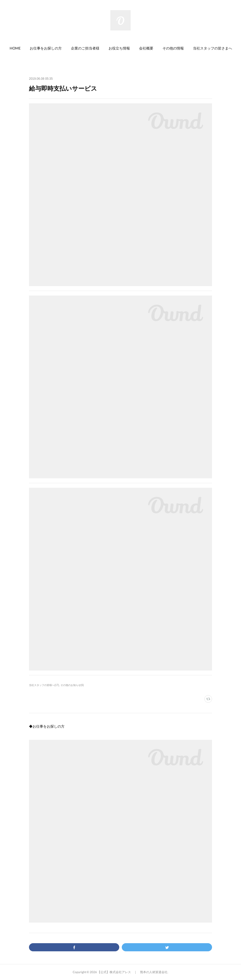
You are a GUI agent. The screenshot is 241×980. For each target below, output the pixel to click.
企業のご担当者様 (85, 48)
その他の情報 (173, 48)
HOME (15, 48)
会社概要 (146, 48)
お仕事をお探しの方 (46, 48)
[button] (15, 48)
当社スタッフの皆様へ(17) (44, 685)
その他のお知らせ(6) (72, 685)
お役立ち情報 (119, 48)
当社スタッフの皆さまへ (213, 48)
